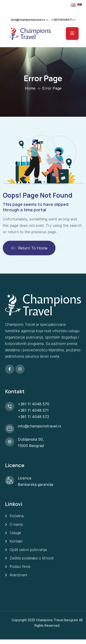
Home (30, 88)
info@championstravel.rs (28, 20)
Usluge (15, 533)
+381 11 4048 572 (33, 417)
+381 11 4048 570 (34, 404)
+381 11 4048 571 (33, 410)
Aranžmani (18, 575)
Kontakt (16, 541)
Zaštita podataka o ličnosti (32, 558)
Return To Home (29, 248)
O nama (16, 524)
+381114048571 (62, 20)
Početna (17, 516)
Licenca (25, 478)
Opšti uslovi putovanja (28, 550)
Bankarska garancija (36, 484)
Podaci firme (20, 566)
